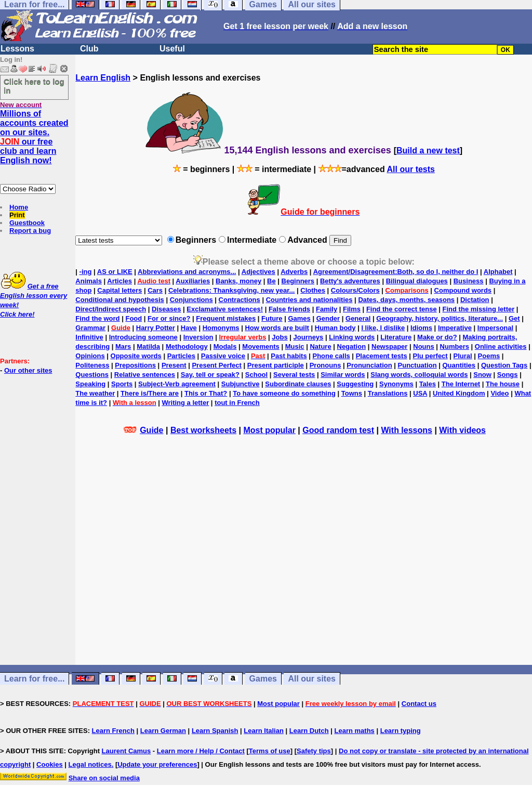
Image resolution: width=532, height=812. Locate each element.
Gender (328, 318)
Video (500, 393)
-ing (86, 272)
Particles (181, 356)
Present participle (276, 365)
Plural (463, 356)
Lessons (17, 49)
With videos (462, 430)
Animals (89, 281)
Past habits (289, 356)
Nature (320, 346)
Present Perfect (216, 365)
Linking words (352, 337)
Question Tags (504, 365)
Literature (396, 337)
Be (271, 281)
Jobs (280, 337)
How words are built (277, 328)
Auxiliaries (193, 281)
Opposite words (136, 356)
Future (272, 318)
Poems (489, 356)
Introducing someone (143, 337)
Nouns (423, 346)
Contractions (240, 300)
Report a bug (30, 231)
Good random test (338, 430)
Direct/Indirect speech (111, 309)
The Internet (461, 384)
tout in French (237, 403)
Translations (388, 393)
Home (19, 207)
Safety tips (314, 751)
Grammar (90, 328)
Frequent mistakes (226, 318)
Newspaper (389, 346)
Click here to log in (34, 86)
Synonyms (396, 384)
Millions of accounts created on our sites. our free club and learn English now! (34, 137)
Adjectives (258, 272)
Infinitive (89, 337)
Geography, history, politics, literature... (440, 318)
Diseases (166, 309)
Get (514, 318)
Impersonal (495, 328)
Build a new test (428, 150)
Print (17, 215)
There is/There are (150, 393)
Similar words (343, 375)
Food (134, 318)
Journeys (309, 337)
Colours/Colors (355, 290)
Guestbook (27, 223)
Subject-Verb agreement (177, 384)
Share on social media (104, 778)
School (256, 375)
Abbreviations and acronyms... (187, 272)
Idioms (421, 328)
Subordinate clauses (298, 384)
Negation (352, 346)
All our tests (411, 169)
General (358, 318)
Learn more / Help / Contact (201, 751)
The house (503, 384)
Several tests (294, 375)
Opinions (90, 356)
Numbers (455, 346)
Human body (335, 328)
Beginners (298, 281)
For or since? (169, 318)
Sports (122, 384)
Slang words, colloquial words (419, 375)
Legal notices (90, 764)
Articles (119, 281)
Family (327, 309)
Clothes (313, 290)
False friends (289, 309)
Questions (92, 375)
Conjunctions (191, 300)
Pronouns (325, 365)
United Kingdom (459, 393)
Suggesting (355, 384)
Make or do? (437, 337)
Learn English (103, 78)
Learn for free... (34, 679)
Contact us (419, 704)
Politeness (92, 365)
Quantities (459, 365)
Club (89, 49)
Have (189, 328)
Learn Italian (264, 731)
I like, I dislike (383, 328)
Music (295, 346)
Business (469, 281)
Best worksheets (203, 430)
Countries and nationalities (309, 300)
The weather (95, 393)
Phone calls (331, 356)
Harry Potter (156, 328)
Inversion (198, 337)
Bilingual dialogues (417, 281)
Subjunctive (241, 384)
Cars (155, 290)
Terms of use (270, 751)
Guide (151, 430)
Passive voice (223, 356)
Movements (261, 346)
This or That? (206, 393)
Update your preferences (157, 764)
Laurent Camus (127, 751)
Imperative (455, 328)
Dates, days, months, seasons (406, 300)
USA (420, 393)
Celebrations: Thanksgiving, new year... (231, 290)
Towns (352, 393)
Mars (123, 346)
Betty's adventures (350, 281)
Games (299, 318)
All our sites (312, 679)
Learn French (113, 731)
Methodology (187, 346)
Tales (428, 384)
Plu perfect (430, 356)
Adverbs (294, 272)
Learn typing (401, 731)
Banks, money (238, 281)
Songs (508, 375)
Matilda (148, 346)
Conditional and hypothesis (119, 300)
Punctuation (417, 365)
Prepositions (135, 365)
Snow (482, 375)
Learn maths (355, 731)
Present (174, 365)
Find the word (97, 318)
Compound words (463, 290)
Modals (225, 346)
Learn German (163, 731)
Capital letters (119, 290)
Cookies (50, 764)
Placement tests (382, 356)
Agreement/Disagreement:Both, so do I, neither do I (396, 272)
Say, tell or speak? (210, 375)
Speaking (90, 384)
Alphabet (498, 272)
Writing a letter (185, 403)
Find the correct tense (402, 309)
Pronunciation (369, 365)
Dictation (475, 300)
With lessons (407, 430)
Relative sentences (145, 375)
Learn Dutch (309, 731)
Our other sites (28, 370)
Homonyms (221, 328)
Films (352, 309)
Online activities (501, 346)
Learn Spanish (215, 731)
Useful (172, 49)
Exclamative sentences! (225, 309)
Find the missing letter (479, 309)
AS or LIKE (115, 272)
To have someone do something (284, 393)
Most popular (269, 430)
